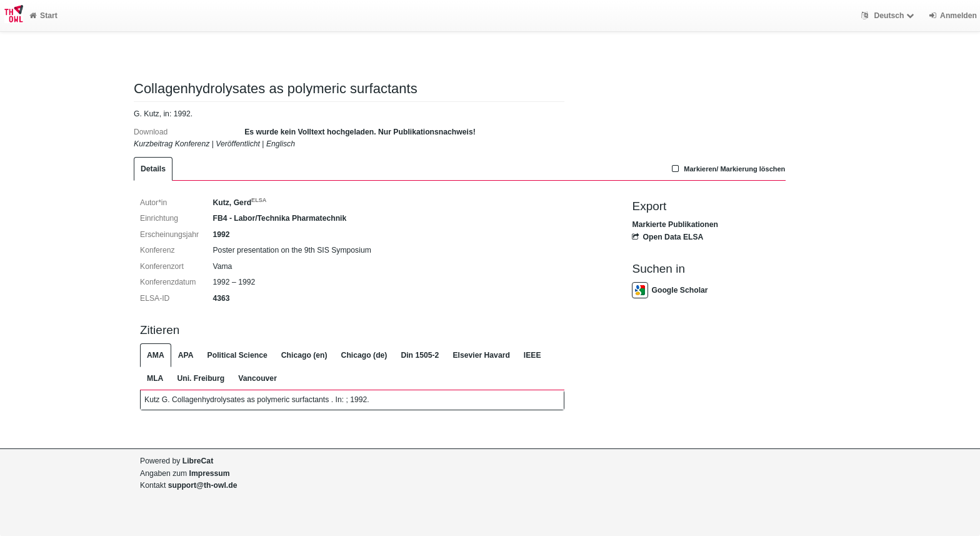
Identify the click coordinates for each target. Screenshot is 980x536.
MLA (155, 378)
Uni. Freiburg (201, 378)
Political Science (237, 355)
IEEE (532, 355)
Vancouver (257, 378)
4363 (221, 298)
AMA (156, 355)
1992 (221, 235)
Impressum (210, 473)
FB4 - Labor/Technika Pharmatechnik (279, 218)
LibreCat (198, 461)
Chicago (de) (364, 355)
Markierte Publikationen (675, 225)
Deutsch (889, 16)
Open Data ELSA (667, 237)
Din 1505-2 (420, 355)
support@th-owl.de (203, 485)
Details (153, 169)
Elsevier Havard (481, 355)
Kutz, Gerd (239, 203)
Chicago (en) (304, 355)
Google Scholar (670, 290)
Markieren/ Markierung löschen (727, 169)
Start (43, 16)
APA (186, 355)
